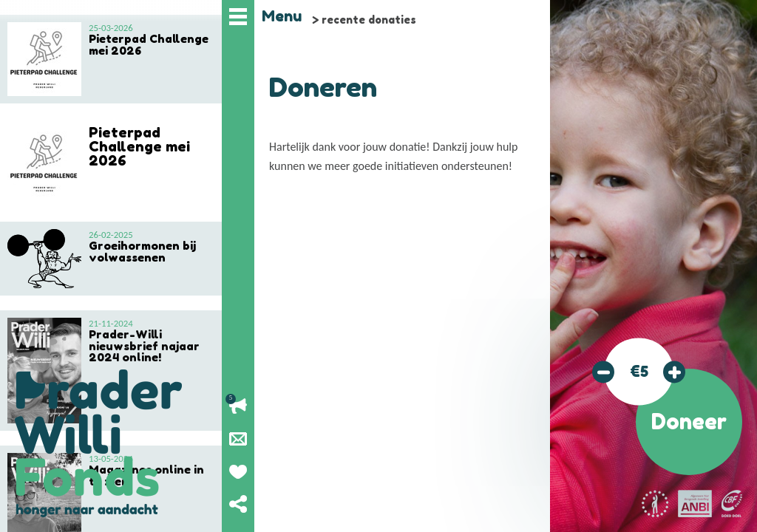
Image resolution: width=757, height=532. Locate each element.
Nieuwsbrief (238, 439)
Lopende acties (238, 406)
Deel (238, 504)
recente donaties (369, 20)
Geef (238, 471)
